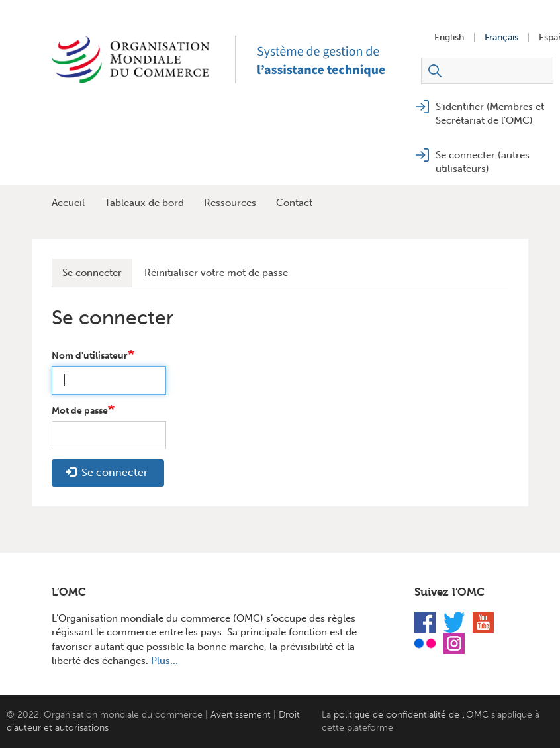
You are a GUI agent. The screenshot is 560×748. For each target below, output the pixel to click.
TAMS (336, 60)
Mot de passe (80, 411)
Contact (294, 203)
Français (501, 38)
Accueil (68, 203)
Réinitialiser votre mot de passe (216, 273)
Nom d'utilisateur (90, 356)
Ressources (230, 203)
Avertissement (241, 715)
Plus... (164, 661)
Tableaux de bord (144, 203)
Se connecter (92, 273)
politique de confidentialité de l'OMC (411, 715)
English (449, 38)
